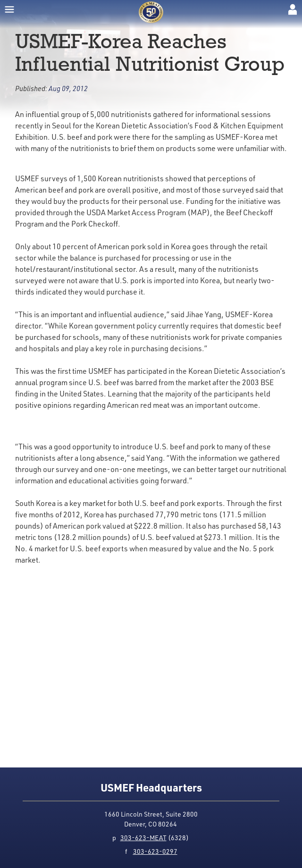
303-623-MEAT (143, 838)
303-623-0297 (155, 851)
